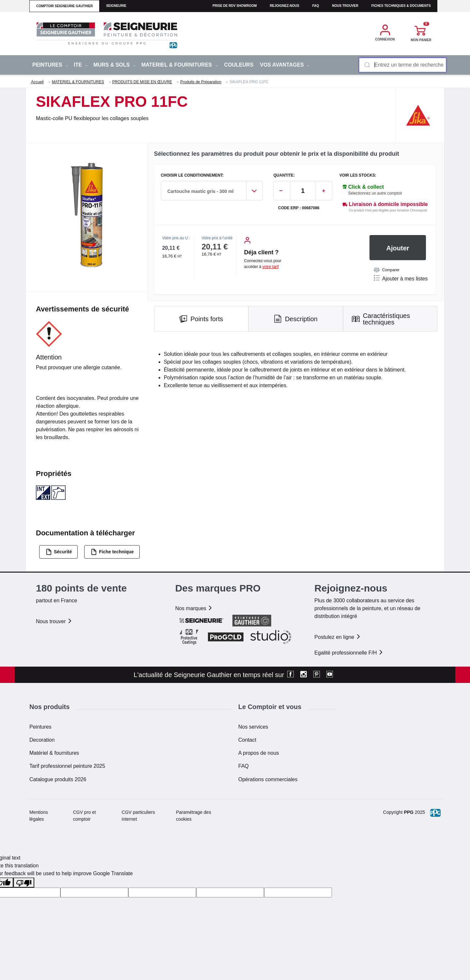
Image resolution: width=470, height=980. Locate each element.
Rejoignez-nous (285, 6)
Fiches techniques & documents (401, 6)
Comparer (387, 270)
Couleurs (239, 65)
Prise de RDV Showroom (235, 6)
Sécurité (59, 552)
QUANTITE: (284, 175)
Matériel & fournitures (54, 753)
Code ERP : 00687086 (299, 208)
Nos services (253, 727)
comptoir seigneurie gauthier (64, 6)
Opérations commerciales (268, 779)
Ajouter (398, 248)
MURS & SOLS (114, 65)
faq (316, 6)
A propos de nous (259, 753)
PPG (409, 812)
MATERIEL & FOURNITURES (180, 65)
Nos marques (194, 608)
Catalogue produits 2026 (58, 779)
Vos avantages (285, 65)
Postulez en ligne (337, 637)
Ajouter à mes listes (401, 278)
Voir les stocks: (358, 175)
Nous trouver (345, 6)
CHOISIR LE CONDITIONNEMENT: (192, 175)
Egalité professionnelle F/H (349, 653)
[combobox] (403, 65)
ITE (81, 65)
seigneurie (116, 6)
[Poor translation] (24, 883)
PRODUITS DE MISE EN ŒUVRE (142, 82)
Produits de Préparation (201, 82)
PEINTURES (50, 65)
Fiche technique (112, 552)
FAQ (243, 766)
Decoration (42, 740)
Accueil (37, 82)
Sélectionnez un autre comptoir (375, 193)
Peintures (40, 727)
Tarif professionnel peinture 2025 (67, 766)
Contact (247, 740)
